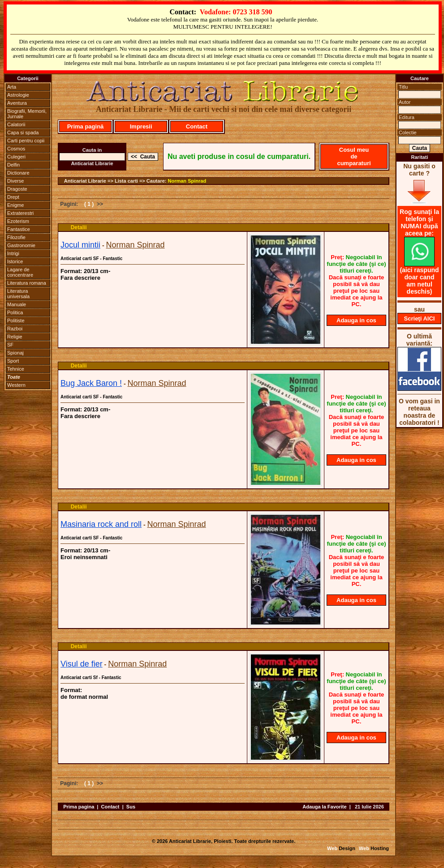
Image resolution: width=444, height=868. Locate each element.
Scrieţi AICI (420, 319)
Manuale (17, 304)
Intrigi (13, 253)
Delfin (13, 165)
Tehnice (16, 369)
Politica (15, 312)
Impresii (141, 126)
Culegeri (16, 157)
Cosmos (16, 149)
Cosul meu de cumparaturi (354, 156)
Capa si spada (23, 133)
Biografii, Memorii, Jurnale (27, 114)
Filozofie (16, 237)
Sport (13, 361)
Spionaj (15, 353)
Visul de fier (82, 664)
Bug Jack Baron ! (91, 383)
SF (10, 345)
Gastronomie (21, 245)
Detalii (79, 227)
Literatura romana (27, 283)
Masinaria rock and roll (101, 524)
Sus (131, 807)
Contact (197, 126)
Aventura (17, 103)
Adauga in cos (356, 320)
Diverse (15, 181)
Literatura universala (18, 294)
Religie (15, 337)
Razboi (15, 329)
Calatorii (16, 124)
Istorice (15, 261)
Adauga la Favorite (324, 807)
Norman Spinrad (187, 181)
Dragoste (17, 189)
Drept (13, 197)
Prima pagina (79, 807)
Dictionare (18, 173)
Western (16, 385)
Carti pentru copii (26, 141)
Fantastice (19, 229)
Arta (12, 87)
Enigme (15, 205)
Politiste (16, 321)
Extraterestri (20, 213)
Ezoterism (18, 221)
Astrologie (18, 95)
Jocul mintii (80, 245)
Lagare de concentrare (20, 272)
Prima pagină (86, 126)
